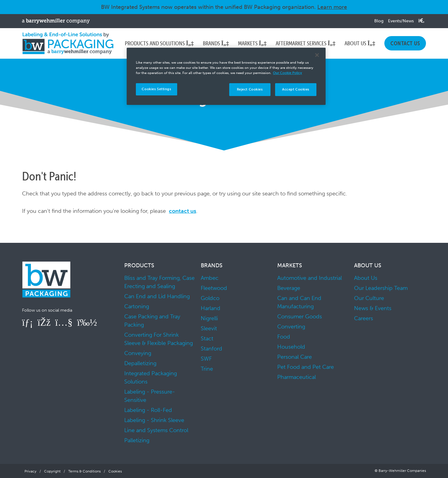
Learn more (332, 7)
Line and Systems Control (156, 430)
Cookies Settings (156, 89)
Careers (364, 318)
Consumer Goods (300, 317)
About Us (366, 278)
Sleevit (209, 328)
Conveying (138, 353)
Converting (291, 327)
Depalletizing (140, 363)
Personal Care (295, 357)
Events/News (401, 21)
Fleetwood (214, 288)
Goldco (210, 298)
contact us (183, 211)
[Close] (317, 55)
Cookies (115, 471)
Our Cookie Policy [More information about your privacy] (287, 73)
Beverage (289, 288)
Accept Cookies (296, 89)
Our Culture (369, 298)
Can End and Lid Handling (157, 296)
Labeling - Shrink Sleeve (154, 420)
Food (284, 337)
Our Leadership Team (381, 288)
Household (291, 347)
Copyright (52, 471)
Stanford (211, 349)
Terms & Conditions (84, 471)
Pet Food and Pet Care (306, 367)
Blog (379, 21)
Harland (211, 308)
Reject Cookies (250, 89)
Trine (207, 369)
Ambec (210, 278)
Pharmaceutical (297, 377)
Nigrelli (209, 318)
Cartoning (137, 306)
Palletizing (137, 440)
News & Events (373, 308)
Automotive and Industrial (310, 278)
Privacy (30, 471)
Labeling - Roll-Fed (148, 410)
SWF (206, 359)
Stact (207, 339)
